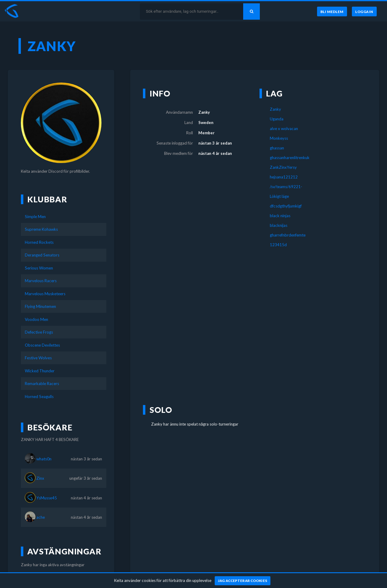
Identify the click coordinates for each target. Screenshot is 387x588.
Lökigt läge (279, 196)
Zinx (40, 478)
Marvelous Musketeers (45, 294)
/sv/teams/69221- (286, 187)
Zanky (275, 109)
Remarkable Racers (42, 384)
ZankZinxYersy (283, 167)
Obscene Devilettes (42, 345)
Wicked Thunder (40, 371)
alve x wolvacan (284, 129)
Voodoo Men (36, 319)
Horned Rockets (39, 242)
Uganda (277, 119)
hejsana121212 (284, 177)
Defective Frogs (39, 332)
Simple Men (35, 217)
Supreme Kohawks (41, 229)
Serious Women (39, 268)
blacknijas (279, 225)
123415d (278, 245)
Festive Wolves (38, 358)
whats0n (44, 459)
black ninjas (280, 216)
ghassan (277, 148)
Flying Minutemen (40, 306)
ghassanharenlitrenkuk (290, 158)
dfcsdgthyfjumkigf (286, 206)
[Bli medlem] (332, 11)
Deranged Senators (42, 255)
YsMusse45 (47, 498)
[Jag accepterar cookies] (243, 581)
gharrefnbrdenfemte (288, 235)
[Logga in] (364, 11)
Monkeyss (279, 138)
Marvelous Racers (41, 281)
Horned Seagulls (39, 397)
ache (41, 517)
